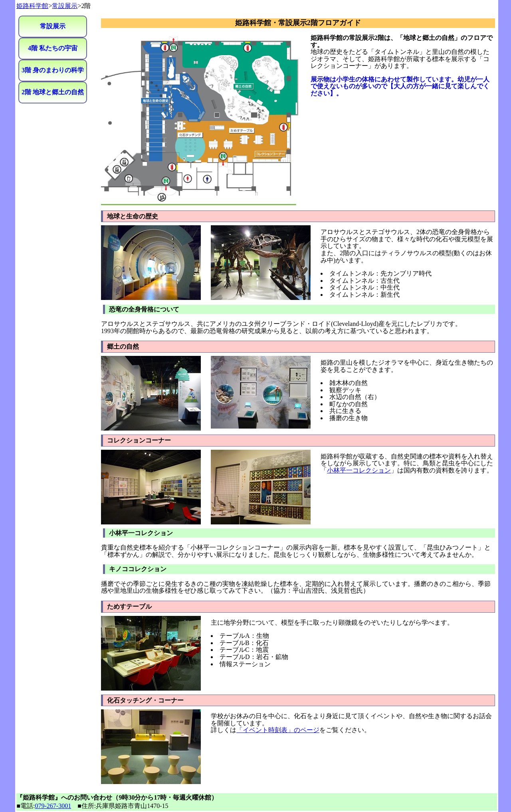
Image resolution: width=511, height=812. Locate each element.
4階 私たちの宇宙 (53, 48)
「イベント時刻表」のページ (278, 730)
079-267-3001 (53, 806)
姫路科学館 (32, 6)
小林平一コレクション (359, 470)
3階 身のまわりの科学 (53, 70)
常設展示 (65, 6)
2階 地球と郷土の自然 (53, 92)
